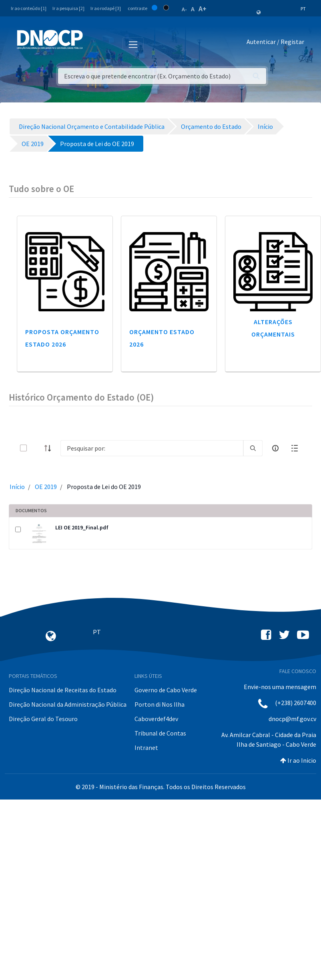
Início (17, 487)
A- (184, 9)
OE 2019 (46, 487)
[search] (253, 448)
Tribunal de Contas (160, 733)
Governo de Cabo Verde (166, 690)
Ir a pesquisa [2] (68, 8)
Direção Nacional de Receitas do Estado (63, 690)
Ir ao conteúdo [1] (29, 8)
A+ (203, 9)
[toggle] (36, 448)
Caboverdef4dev (156, 719)
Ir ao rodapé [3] (106, 8)
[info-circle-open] (275, 448)
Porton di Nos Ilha (159, 704)
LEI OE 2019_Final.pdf (82, 527)
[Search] (152, 448)
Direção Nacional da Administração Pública (68, 704)
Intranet (146, 748)
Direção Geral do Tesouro (43, 719)
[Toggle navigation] (93, 43)
